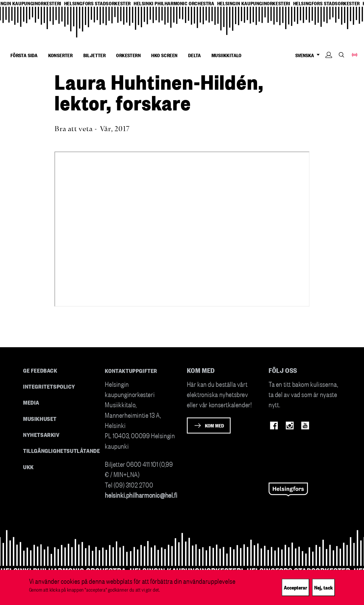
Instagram (290, 425)
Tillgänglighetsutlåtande (62, 450)
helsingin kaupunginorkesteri (254, 3)
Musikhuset (40, 418)
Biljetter (95, 55)
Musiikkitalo (227, 55)
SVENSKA (309, 55)
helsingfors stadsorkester (97, 3)
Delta (195, 55)
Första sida (24, 55)
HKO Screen (164, 55)
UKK (28, 467)
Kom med (215, 425)
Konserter (61, 55)
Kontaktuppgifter (131, 370)
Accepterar (295, 587)
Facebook (274, 425)
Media (31, 402)
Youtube (305, 425)
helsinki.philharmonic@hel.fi (141, 495)
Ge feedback (40, 370)
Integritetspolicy (49, 386)
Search (341, 55)
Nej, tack (324, 587)
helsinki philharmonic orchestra (174, 3)
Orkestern (128, 55)
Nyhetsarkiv (41, 434)
